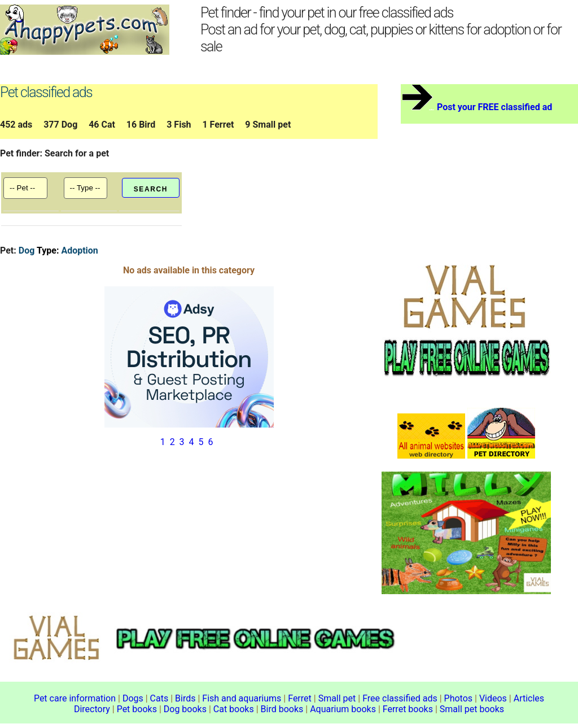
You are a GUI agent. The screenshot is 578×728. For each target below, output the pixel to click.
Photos (459, 698)
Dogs (133, 698)
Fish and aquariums (242, 698)
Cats (159, 698)
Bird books (282, 709)
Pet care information (75, 698)
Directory (92, 709)
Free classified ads (400, 698)
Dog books (185, 709)
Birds (185, 698)
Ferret (300, 698)
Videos (493, 698)
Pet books (137, 709)
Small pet (337, 698)
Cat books (234, 709)
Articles (529, 698)
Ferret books (408, 709)
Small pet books (472, 709)
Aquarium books (343, 709)
